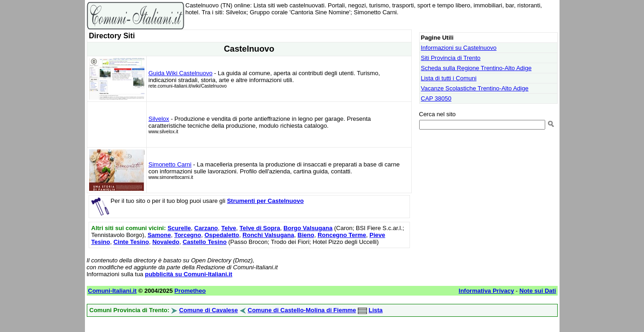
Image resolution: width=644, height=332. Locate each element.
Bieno (306, 235)
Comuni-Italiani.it (112, 291)
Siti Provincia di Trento (451, 58)
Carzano (206, 228)
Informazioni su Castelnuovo (459, 48)
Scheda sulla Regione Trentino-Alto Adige (476, 68)
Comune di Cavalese (208, 310)
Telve (229, 228)
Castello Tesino (205, 242)
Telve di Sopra (260, 228)
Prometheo (190, 291)
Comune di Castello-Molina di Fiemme (302, 310)
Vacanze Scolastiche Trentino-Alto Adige (475, 88)
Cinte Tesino (131, 242)
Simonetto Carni (170, 164)
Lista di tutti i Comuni (449, 78)
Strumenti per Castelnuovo (265, 201)
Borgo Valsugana (308, 228)
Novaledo (166, 242)
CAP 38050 (436, 98)
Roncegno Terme (342, 235)
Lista (376, 310)
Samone (159, 235)
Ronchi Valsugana (268, 235)
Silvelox (159, 119)
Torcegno (187, 235)
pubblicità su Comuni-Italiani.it (189, 274)
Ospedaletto (222, 235)
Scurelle (179, 228)
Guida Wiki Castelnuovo (181, 73)
